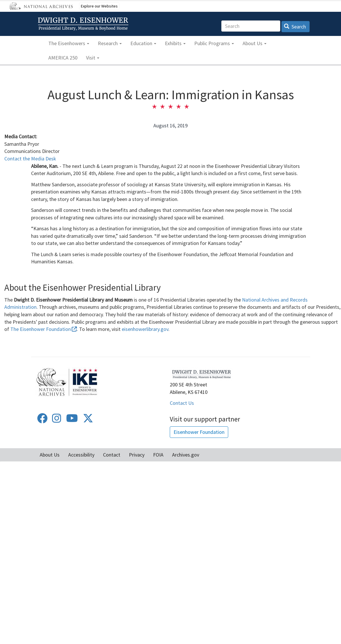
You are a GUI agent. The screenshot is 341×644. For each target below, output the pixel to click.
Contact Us (182, 403)
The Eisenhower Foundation (44, 329)
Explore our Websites (99, 6)
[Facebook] (42, 420)
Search (295, 27)
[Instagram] (57, 420)
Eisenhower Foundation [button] (199, 432)
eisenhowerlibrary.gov (145, 329)
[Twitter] (88, 420)
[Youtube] (72, 420)
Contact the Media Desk (30, 159)
